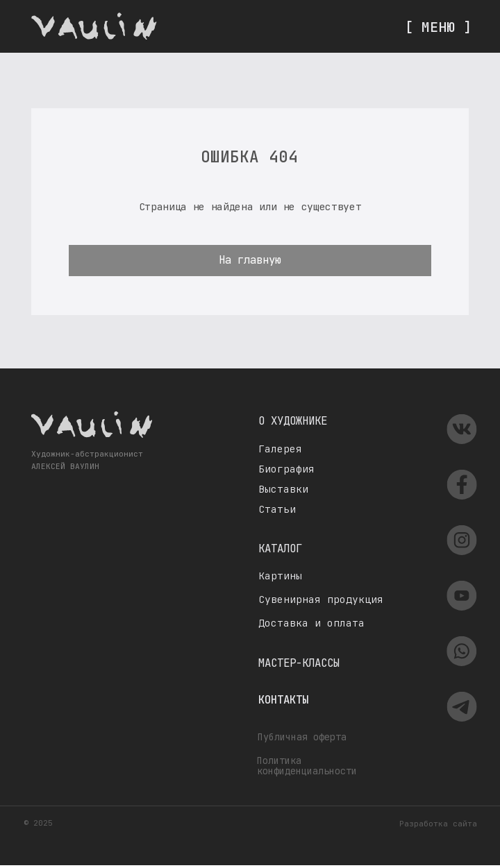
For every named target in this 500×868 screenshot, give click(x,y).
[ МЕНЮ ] (438, 27)
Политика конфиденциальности (307, 766)
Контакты (283, 700)
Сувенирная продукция (321, 599)
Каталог (280, 548)
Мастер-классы (299, 663)
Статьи (277, 509)
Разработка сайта (438, 824)
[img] (94, 26)
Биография (286, 469)
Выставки (283, 489)
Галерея (280, 449)
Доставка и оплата (311, 623)
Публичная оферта (302, 737)
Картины (280, 576)
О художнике (293, 421)
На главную (250, 260)
